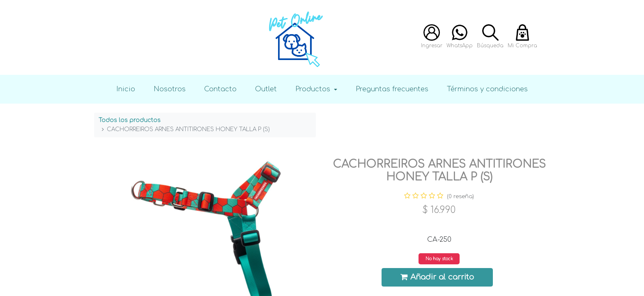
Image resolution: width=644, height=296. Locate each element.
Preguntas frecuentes (392, 89)
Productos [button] (314, 89)
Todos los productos (130, 120)
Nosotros (170, 89)
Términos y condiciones (487, 89)
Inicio (126, 89)
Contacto (220, 89)
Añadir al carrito (437, 277)
